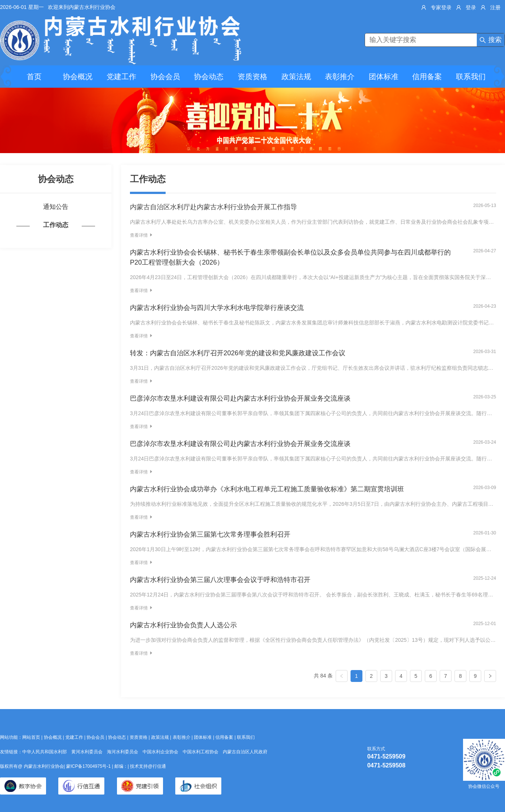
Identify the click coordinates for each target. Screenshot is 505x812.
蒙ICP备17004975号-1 (89, 766)
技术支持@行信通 (148, 766)
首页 (34, 77)
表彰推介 (340, 77)
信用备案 (427, 77)
